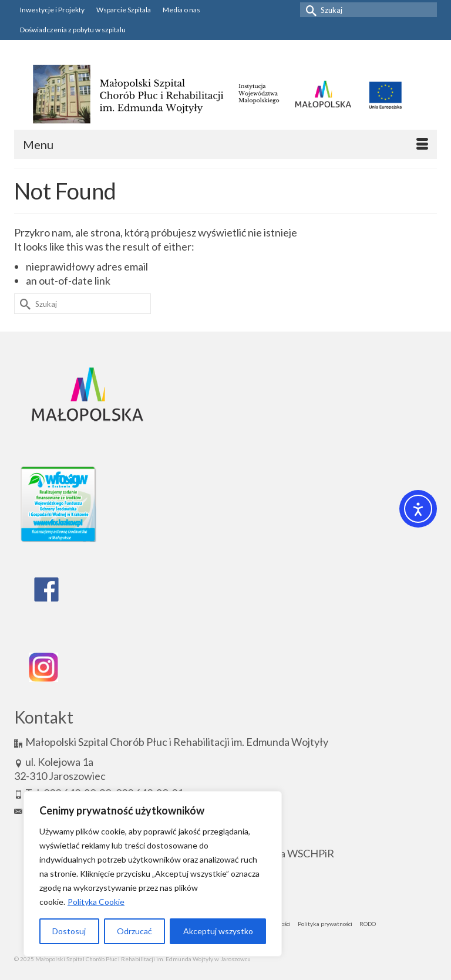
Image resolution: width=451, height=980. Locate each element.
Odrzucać (134, 931)
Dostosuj (69, 931)
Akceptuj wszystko (218, 931)
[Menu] (225, 144)
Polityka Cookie (96, 902)
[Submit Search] (309, 10)
